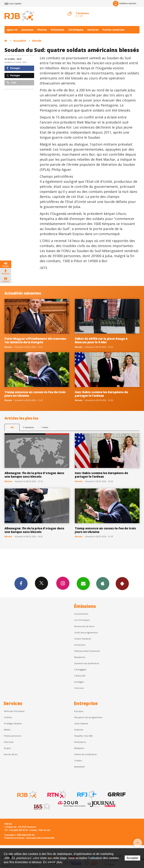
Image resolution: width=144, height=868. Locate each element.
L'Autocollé (80, 676)
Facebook (21, 583)
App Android (122, 583)
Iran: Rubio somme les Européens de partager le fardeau (101, 394)
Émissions (58, 30)
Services (93, 30)
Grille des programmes (86, 632)
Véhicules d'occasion (14, 711)
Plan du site (45, 830)
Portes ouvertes (114, 30)
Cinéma (8, 717)
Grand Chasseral (82, 639)
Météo (7, 730)
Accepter (132, 858)
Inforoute (9, 742)
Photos (42, 30)
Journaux (27, 30)
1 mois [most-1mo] (45, 427)
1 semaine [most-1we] (28, 427)
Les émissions (81, 614)
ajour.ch (12, 30)
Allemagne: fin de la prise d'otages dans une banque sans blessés (34, 475)
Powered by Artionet (14, 838)
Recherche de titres (84, 626)
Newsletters (83, 583)
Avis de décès (11, 754)
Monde (37, 41)
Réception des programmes (88, 717)
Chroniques (76, 30)
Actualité (20, 41)
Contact (78, 760)
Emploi (7, 748)
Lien (11, 83)
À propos (79, 711)
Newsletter (80, 767)
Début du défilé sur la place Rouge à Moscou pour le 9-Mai (101, 340)
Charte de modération (85, 754)
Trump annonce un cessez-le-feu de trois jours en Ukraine (35, 394)
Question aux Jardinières (87, 663)
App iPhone (103, 583)
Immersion (80, 645)
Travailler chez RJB (83, 736)
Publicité (79, 730)
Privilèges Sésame (13, 723)
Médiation (79, 748)
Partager (13, 68)
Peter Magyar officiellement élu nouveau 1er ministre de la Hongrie (35, 340)
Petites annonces (13, 736)
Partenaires (80, 742)
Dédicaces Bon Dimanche (87, 651)
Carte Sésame (81, 723)
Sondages (79, 682)
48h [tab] (12, 427)
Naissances (80, 657)
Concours (79, 688)
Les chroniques (82, 620)
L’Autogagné (80, 669)
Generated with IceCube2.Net (40, 838)
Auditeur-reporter (125, 4)
